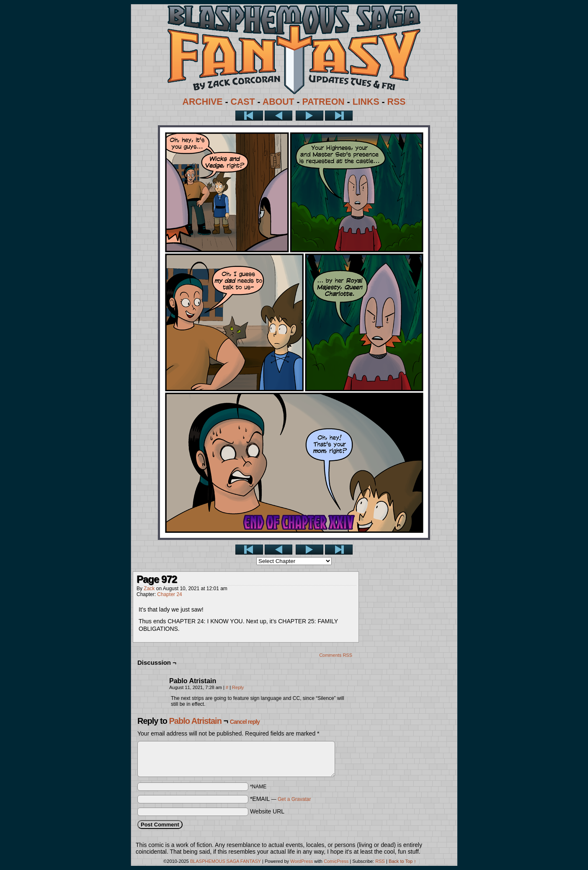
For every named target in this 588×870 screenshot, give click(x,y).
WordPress (302, 861)
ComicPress (336, 861)
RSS (397, 102)
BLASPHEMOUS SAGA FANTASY (226, 861)
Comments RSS (336, 655)
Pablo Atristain (195, 721)
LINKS (366, 102)
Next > (309, 116)
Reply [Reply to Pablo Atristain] (238, 687)
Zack (149, 589)
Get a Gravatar (294, 799)
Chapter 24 (169, 594)
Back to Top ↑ (402, 861)
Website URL (267, 811)
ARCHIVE (203, 102)
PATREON (324, 102)
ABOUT (279, 102)
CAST (243, 102)
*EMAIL (281, 799)
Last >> (339, 116)
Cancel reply (245, 722)
